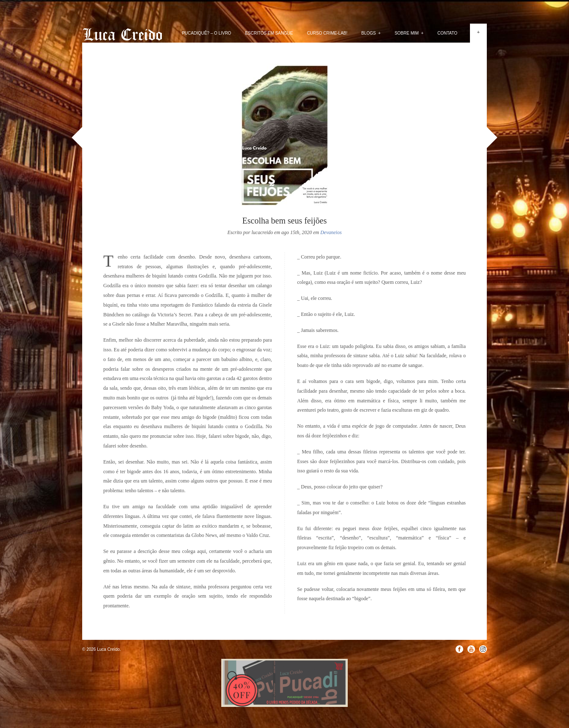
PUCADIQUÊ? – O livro (207, 33)
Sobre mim (409, 33)
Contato (447, 33)
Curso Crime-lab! (327, 33)
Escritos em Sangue (269, 33)
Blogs (371, 33)
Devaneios (331, 232)
